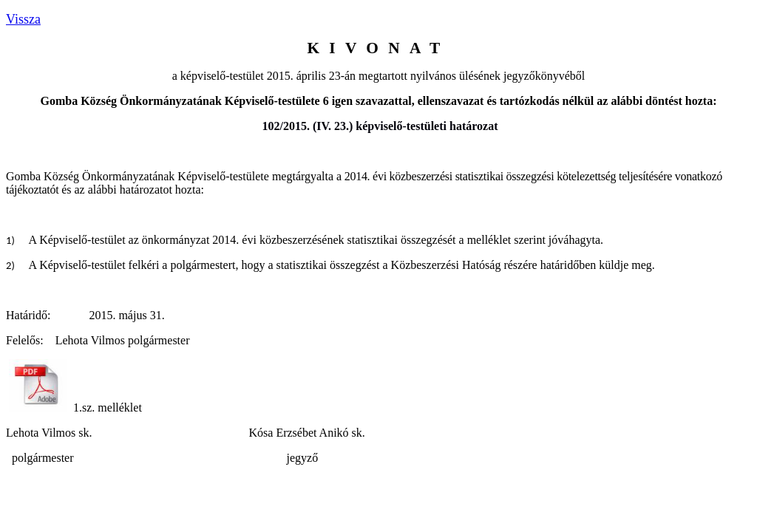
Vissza (23, 19)
